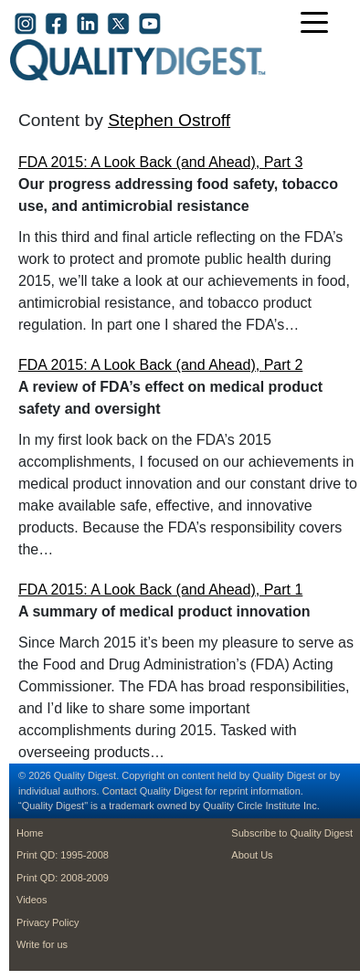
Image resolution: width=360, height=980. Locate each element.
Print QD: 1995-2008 (63, 855)
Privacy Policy (48, 922)
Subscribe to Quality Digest (292, 833)
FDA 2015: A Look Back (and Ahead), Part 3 (160, 162)
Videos (32, 900)
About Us (252, 855)
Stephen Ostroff (169, 120)
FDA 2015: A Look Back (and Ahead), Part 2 (160, 365)
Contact (120, 791)
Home (30, 833)
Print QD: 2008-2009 (63, 878)
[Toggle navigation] (319, 24)
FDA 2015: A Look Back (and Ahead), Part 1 (160, 590)
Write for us (42, 944)
